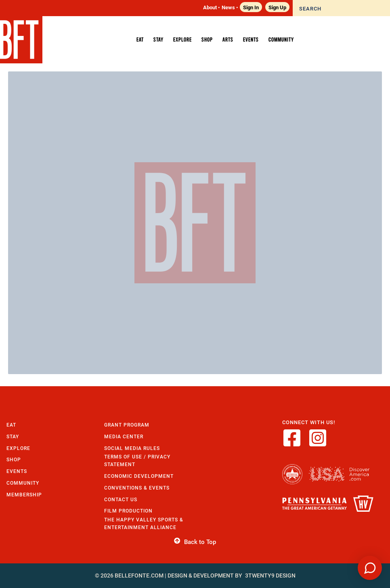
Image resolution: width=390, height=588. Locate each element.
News (228, 7)
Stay (13, 436)
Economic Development (139, 476)
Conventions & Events (137, 488)
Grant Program (127, 425)
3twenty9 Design (270, 575)
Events (17, 471)
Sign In (251, 7)
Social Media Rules (132, 448)
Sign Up (277, 7)
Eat (11, 425)
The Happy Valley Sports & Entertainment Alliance (144, 523)
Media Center (124, 436)
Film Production (128, 511)
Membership (24, 495)
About (210, 7)
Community (23, 483)
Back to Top (195, 542)
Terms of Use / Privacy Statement (137, 460)
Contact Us (121, 499)
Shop (14, 459)
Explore (18, 448)
